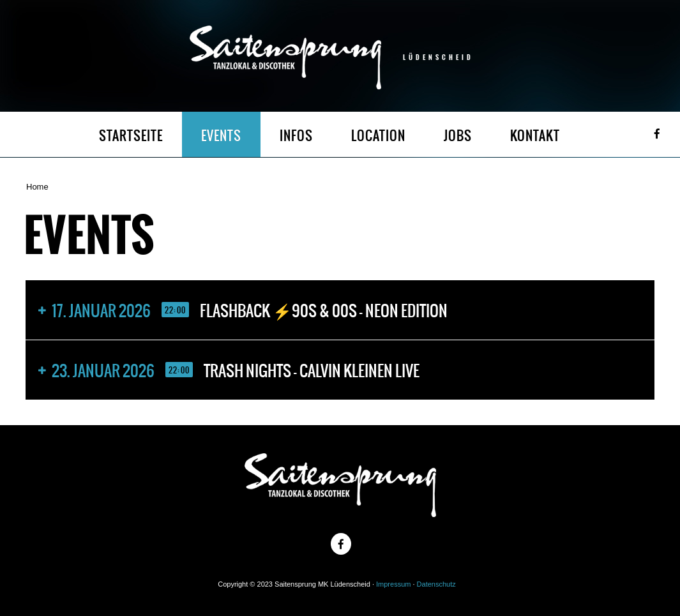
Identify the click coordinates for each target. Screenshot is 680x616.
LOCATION (378, 136)
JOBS (458, 136)
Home (37, 187)
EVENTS (221, 136)
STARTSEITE (131, 136)
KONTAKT (535, 136)
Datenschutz (436, 584)
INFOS (296, 136)
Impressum (393, 584)
